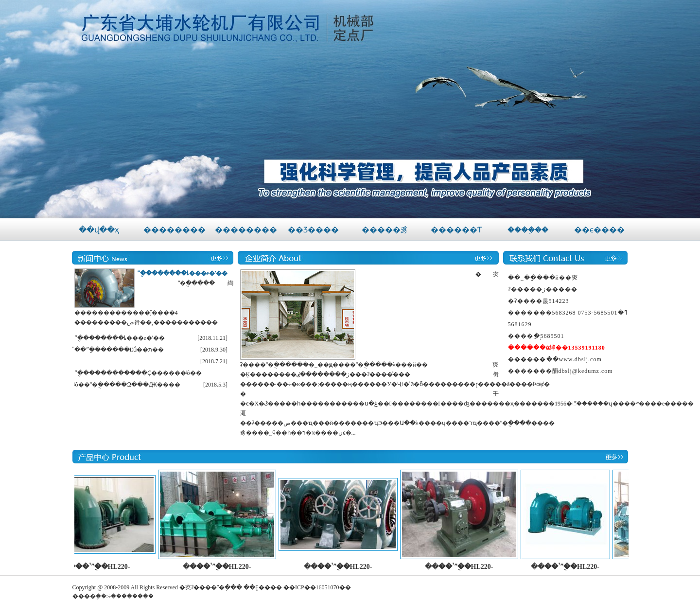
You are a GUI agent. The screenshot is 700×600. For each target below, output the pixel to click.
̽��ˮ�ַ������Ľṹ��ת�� (119, 350)
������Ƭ (456, 230)
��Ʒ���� (313, 230)
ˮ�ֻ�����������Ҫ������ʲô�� (138, 373)
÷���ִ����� (131, 596)
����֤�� (528, 230)
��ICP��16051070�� (317, 587)
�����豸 (385, 230)
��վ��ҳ (99, 230)
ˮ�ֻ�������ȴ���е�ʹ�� (182, 273)
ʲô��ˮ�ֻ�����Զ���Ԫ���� (127, 385)
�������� (175, 230)
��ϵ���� (599, 230)
